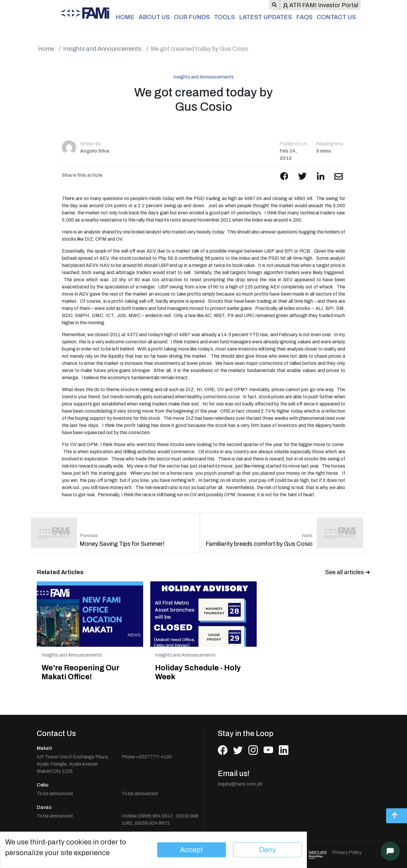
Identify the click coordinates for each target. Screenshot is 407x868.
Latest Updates (266, 17)
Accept (191, 850)
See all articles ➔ (348, 572)
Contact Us (336, 17)
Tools (224, 17)
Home (125, 17)
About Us (154, 17)
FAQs (304, 17)
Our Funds (192, 17)
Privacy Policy (347, 852)
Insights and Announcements (102, 49)
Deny (267, 850)
